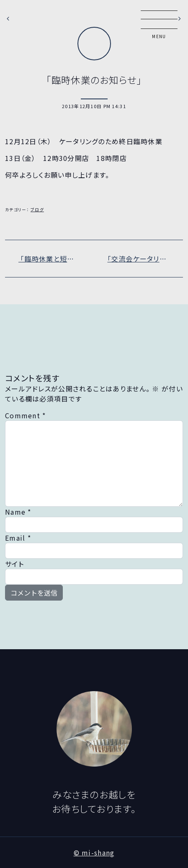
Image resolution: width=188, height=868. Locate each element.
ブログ (37, 210)
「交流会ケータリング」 (143, 259)
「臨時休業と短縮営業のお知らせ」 (56, 259)
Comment (26, 415)
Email (18, 538)
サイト (14, 564)
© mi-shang (94, 852)
